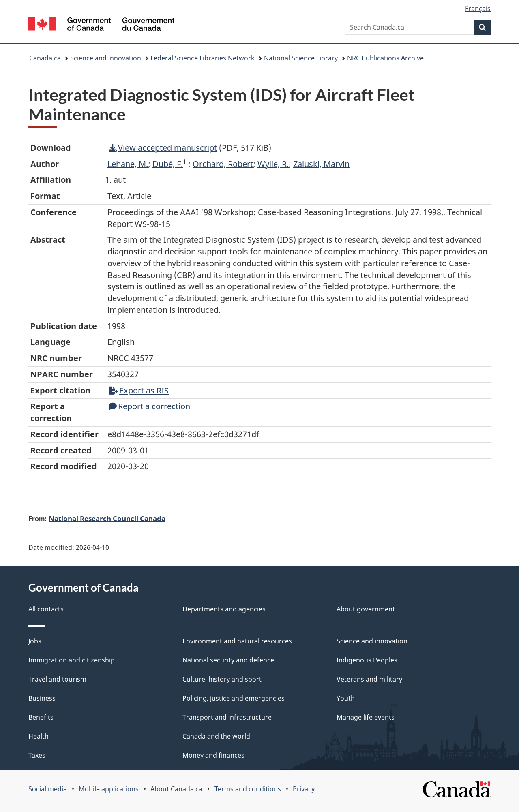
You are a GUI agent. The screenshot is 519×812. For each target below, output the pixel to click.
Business (42, 698)
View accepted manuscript (163, 148)
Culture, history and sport (222, 679)
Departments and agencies (224, 609)
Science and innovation (106, 58)
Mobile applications (109, 789)
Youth (346, 698)
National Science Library (301, 58)
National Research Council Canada (107, 518)
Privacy (304, 789)
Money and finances (213, 755)
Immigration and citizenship (72, 660)
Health (39, 736)
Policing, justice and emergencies (234, 698)
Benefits (41, 717)
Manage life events (366, 717)
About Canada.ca (176, 789)
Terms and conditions (248, 789)
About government (366, 609)
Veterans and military (369, 679)
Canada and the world (216, 736)
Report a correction (149, 406)
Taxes (37, 755)
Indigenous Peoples (367, 660)
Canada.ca (45, 58)
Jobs (35, 641)
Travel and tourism (57, 679)
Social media (48, 789)
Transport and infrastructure (227, 717)
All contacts (46, 609)
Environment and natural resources (237, 641)
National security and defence (228, 660)
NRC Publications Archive (385, 58)
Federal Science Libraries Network (203, 58)
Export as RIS (139, 390)
